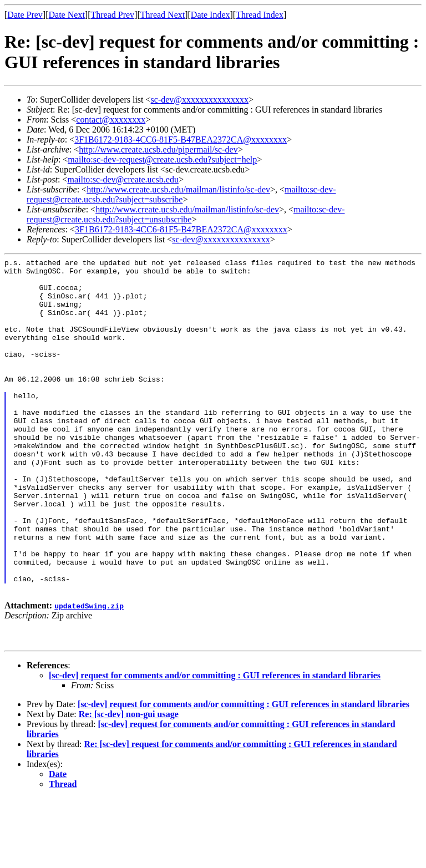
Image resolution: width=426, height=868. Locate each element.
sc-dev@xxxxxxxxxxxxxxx (200, 100)
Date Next (67, 15)
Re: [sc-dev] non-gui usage (129, 784)
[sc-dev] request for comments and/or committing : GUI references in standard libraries (215, 745)
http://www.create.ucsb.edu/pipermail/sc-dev (158, 149)
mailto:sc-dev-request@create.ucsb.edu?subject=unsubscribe (186, 214)
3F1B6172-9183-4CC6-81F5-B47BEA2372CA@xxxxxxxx (181, 139)
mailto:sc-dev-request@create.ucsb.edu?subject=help (162, 159)
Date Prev (25, 15)
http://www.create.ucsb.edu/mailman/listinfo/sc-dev (178, 189)
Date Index (211, 15)
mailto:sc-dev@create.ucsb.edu (123, 179)
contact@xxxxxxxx (111, 120)
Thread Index (260, 15)
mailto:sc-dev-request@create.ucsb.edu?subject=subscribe (181, 194)
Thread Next (163, 15)
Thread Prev (112, 15)
